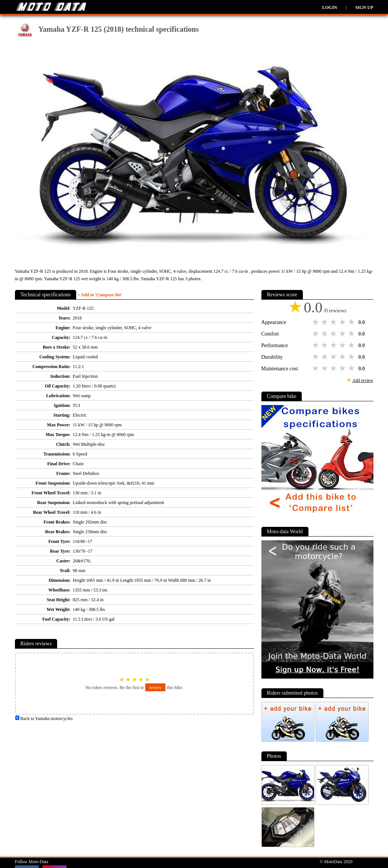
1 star (316, 322)
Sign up (364, 7)
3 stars (334, 322)
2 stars (325, 322)
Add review (363, 380)
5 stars (352, 322)
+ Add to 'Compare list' (100, 295)
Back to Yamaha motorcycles (44, 719)
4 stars (343, 322)
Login (330, 7)
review (156, 688)
